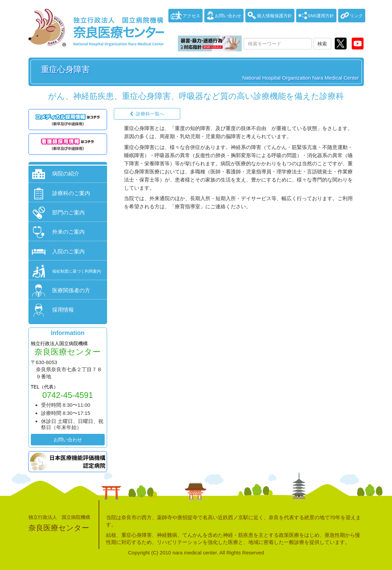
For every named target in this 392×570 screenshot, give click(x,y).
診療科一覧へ (150, 114)
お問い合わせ (68, 440)
